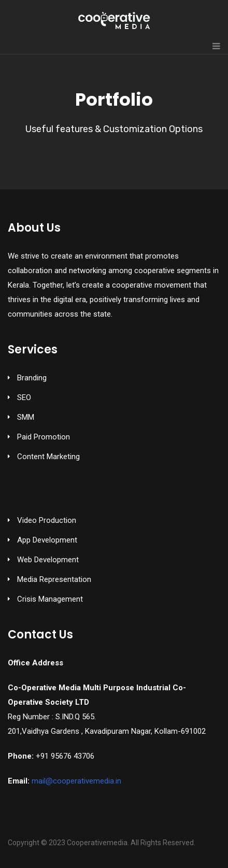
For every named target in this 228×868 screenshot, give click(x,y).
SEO (24, 397)
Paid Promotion (44, 437)
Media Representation (54, 579)
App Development (47, 540)
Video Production (47, 520)
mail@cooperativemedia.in (76, 781)
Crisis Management (50, 599)
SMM (26, 417)
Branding (32, 378)
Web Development (48, 560)
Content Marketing (48, 457)
